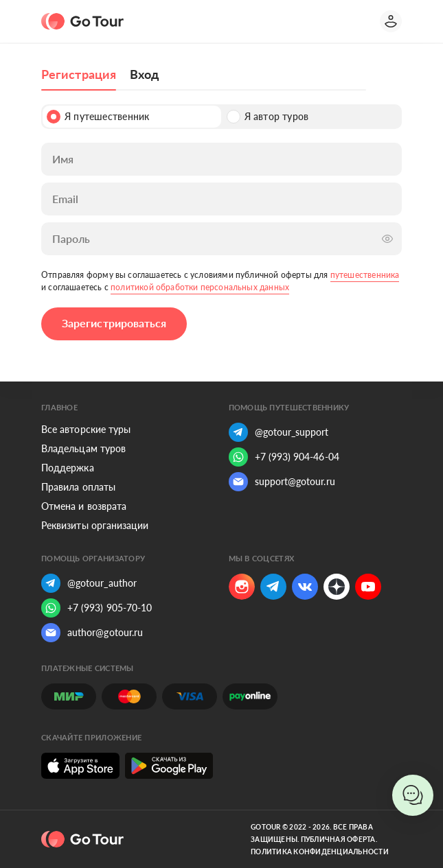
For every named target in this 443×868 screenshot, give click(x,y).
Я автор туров (268, 117)
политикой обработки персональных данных (200, 287)
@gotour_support (279, 432)
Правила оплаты (78, 487)
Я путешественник (98, 117)
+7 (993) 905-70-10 (96, 608)
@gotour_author (89, 583)
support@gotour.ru (282, 482)
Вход (144, 74)
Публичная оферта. (339, 839)
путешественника (365, 275)
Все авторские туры (86, 429)
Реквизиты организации (95, 525)
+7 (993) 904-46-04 (284, 457)
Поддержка (68, 468)
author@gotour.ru (92, 633)
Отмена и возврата (84, 506)
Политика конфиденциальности (320, 852)
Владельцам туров (83, 448)
